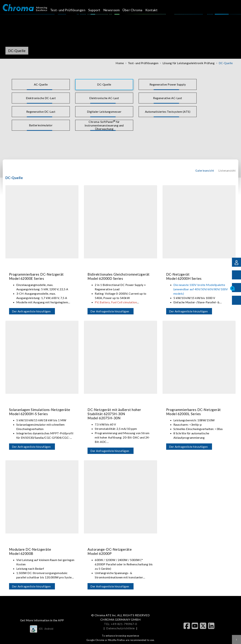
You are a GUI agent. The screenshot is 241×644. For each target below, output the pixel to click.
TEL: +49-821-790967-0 (120, 624)
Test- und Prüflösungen (72, 10)
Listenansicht (227, 171)
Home (120, 63)
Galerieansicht (205, 171)
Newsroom (116, 10)
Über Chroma (137, 10)
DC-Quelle (226, 63)
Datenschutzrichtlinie (120, 628)
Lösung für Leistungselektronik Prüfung (189, 63)
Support (98, 10)
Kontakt (155, 10)
